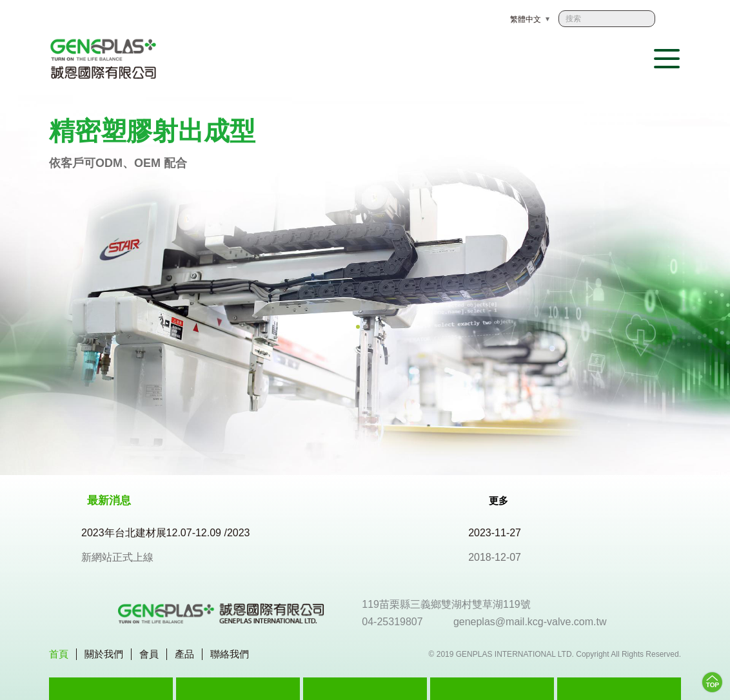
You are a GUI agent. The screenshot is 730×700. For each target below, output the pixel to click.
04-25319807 (392, 622)
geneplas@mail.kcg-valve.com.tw (530, 622)
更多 (506, 500)
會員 (149, 654)
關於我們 (104, 654)
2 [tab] (365, 327)
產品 (184, 654)
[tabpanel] (365, 285)
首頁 (59, 654)
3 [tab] (372, 327)
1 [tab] (358, 327)
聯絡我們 (230, 654)
